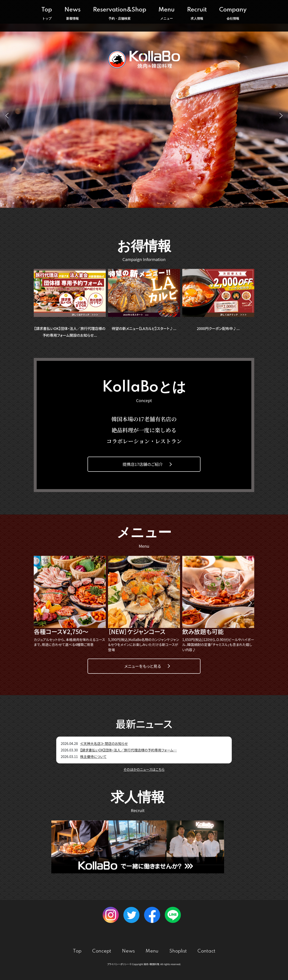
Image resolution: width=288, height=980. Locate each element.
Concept (102, 951)
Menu (166, 14)
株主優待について (93, 757)
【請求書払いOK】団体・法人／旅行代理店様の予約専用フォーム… (128, 750)
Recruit (197, 14)
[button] (7, 116)
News (72, 14)
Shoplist (178, 951)
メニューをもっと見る (143, 666)
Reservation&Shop (120, 14)
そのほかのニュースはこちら (144, 769)
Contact (206, 951)
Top (47, 14)
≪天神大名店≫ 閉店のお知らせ (104, 743)
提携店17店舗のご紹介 (143, 464)
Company (233, 14)
